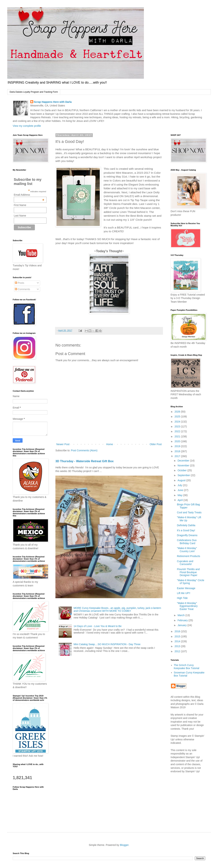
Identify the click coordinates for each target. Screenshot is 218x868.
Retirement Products (189, 556)
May (180, 495)
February (183, 620)
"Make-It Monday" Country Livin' (187, 550)
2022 (178, 431)
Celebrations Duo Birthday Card (187, 542)
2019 (178, 446)
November (184, 465)
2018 (178, 451)
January (182, 625)
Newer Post (63, 444)
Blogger (124, 845)
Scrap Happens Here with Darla (53, 102)
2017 (178, 456)
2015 (178, 636)
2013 (178, 646)
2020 (178, 441)
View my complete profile (27, 126)
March (181, 615)
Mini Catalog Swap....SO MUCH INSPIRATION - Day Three (107, 644)
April (180, 500)
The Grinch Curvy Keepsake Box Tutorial (187, 667)
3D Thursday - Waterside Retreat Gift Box (84, 461)
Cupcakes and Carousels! (185, 563)
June (181, 490)
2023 (178, 426)
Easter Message (186, 588)
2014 (178, 641)
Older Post (156, 444)
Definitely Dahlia (186, 525)
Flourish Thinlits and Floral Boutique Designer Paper (188, 572)
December (184, 461)
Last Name (20, 216)
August (182, 480)
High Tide (182, 598)
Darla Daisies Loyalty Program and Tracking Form (34, 92)
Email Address (29, 195)
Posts (20, 283)
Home (109, 444)
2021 (178, 436)
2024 (178, 422)
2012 (178, 651)
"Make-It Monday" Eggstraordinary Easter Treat (187, 606)
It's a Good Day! (186, 530)
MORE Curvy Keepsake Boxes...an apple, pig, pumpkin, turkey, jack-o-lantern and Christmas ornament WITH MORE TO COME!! (117, 610)
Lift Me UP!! (184, 593)
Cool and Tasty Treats (189, 512)
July (180, 485)
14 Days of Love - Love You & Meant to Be (98, 626)
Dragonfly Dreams (187, 535)
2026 (178, 412)
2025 (178, 417)
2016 (178, 631)
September (184, 475)
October (182, 470)
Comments (23, 289)
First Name (20, 205)
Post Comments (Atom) (84, 450)
